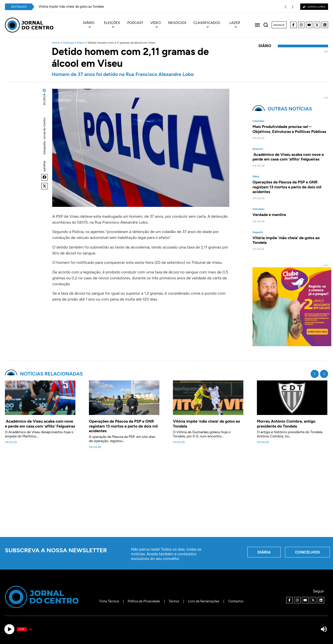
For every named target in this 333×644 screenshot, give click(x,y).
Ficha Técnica (109, 601)
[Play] (9, 629)
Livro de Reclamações (204, 601)
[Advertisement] (166, 496)
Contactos (236, 601)
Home (56, 43)
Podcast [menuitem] (135, 23)
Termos (174, 601)
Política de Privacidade (144, 601)
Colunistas (258, 121)
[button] (45, 177)
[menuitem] (91, 25)
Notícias (68, 43)
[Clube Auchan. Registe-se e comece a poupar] (292, 345)
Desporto (258, 149)
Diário (81, 43)
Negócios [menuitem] (177, 23)
